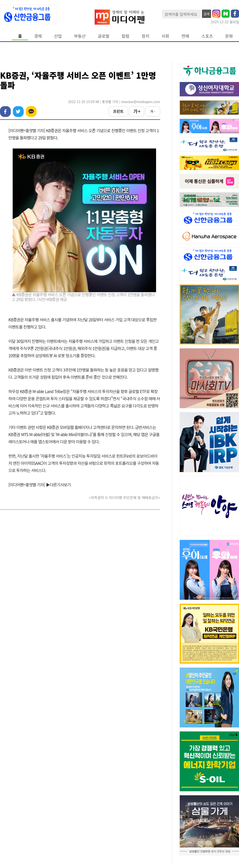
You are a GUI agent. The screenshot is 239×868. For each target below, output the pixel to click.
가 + (137, 111)
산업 (58, 36)
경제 (38, 36)
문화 (229, 36)
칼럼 (125, 36)
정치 (145, 36)
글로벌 (104, 36)
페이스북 (5, 112)
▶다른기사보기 (58, 485)
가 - (153, 111)
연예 (185, 36)
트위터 (18, 112)
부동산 (80, 36)
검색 (206, 14)
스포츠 (207, 36)
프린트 (118, 111)
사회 (165, 36)
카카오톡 (31, 112)
